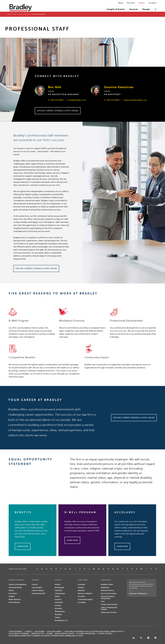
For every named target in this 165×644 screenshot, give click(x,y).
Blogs (120, 3)
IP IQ (103, 601)
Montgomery (60, 611)
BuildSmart (105, 587)
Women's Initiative (85, 593)
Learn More (23, 546)
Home (9, 14)
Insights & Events (116, 9)
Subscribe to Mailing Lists (138, 594)
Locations (152, 3)
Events (11, 590)
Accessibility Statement (19, 634)
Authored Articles (15, 587)
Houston (58, 599)
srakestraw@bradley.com (135, 100)
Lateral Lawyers (38, 590)
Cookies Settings (105, 634)
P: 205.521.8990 (56, 100)
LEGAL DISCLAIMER (54, 632)
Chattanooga (60, 593)
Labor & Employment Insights (109, 608)
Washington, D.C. (61, 620)
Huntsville (59, 602)
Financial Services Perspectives (108, 597)
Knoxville (58, 608)
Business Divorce (107, 590)
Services (133, 9)
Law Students (37, 587)
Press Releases (14, 602)
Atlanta (58, 584)
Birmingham (59, 587)
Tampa (57, 617)
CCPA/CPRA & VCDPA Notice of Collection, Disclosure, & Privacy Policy (94, 632)
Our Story (131, 3)
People (146, 9)
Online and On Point (109, 612)
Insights (12, 596)
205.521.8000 (40, 632)
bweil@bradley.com (77, 100)
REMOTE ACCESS (38, 634)
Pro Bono (81, 596)
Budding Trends (107, 584)
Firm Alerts (13, 593)
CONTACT (28, 632)
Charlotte (58, 590)
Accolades (82, 602)
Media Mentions (15, 599)
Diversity (81, 590)
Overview (81, 584)
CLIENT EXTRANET (15, 632)
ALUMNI (50, 634)
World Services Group (65, 634)
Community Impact (85, 599)
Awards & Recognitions (18, 584)
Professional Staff (38, 593)
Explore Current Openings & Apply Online (58, 111)
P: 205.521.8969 (112, 100)
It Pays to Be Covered (109, 604)
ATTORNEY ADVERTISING (86, 634)
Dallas (57, 596)
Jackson (58, 605)
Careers (142, 3)
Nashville (58, 614)
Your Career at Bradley (22, 14)
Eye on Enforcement (109, 593)
